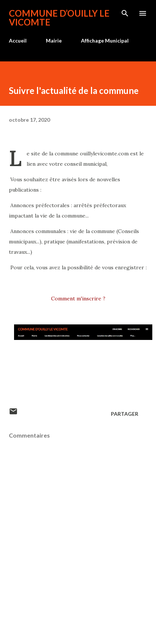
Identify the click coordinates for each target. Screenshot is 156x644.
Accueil (18, 41)
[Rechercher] (125, 13)
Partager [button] (125, 414)
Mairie (54, 41)
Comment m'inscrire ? (78, 299)
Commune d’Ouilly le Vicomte (59, 18)
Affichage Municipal (105, 41)
